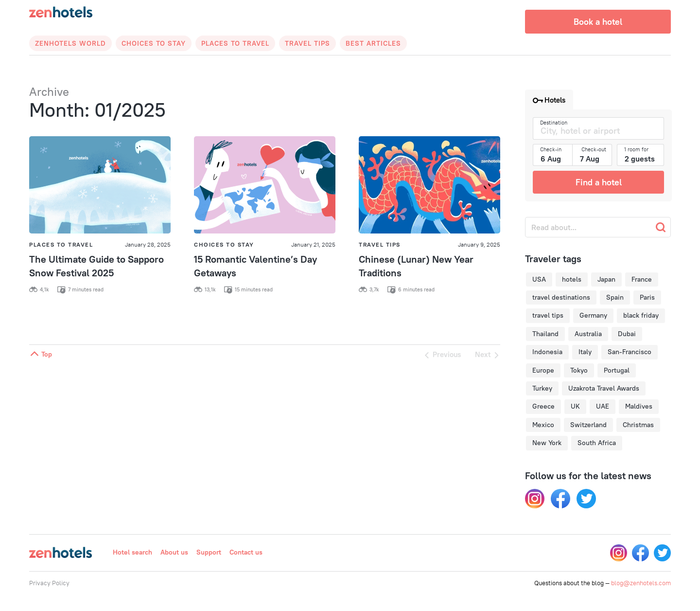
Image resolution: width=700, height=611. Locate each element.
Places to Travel (235, 43)
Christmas (638, 425)
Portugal (617, 370)
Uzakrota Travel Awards (604, 388)
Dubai (627, 334)
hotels (572, 279)
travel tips (548, 315)
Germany (593, 315)
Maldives (639, 406)
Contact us (246, 552)
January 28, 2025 (148, 244)
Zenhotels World (70, 43)
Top (41, 354)
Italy (585, 352)
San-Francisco (630, 352)
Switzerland (588, 425)
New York (547, 443)
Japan (606, 279)
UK (575, 406)
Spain (615, 297)
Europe (543, 370)
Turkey (542, 388)
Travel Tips (307, 43)
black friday (641, 315)
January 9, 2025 (479, 244)
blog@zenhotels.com (641, 583)
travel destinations (561, 297)
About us (174, 552)
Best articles (373, 43)
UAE (603, 406)
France (642, 279)
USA (539, 279)
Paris (647, 297)
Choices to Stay (154, 43)
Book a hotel (598, 22)
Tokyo (579, 370)
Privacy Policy (49, 583)
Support (209, 552)
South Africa (597, 443)
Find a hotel (599, 182)
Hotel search (132, 552)
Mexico (543, 425)
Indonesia (547, 352)
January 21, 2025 (313, 244)
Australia (588, 334)
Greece (543, 406)
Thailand (545, 334)
